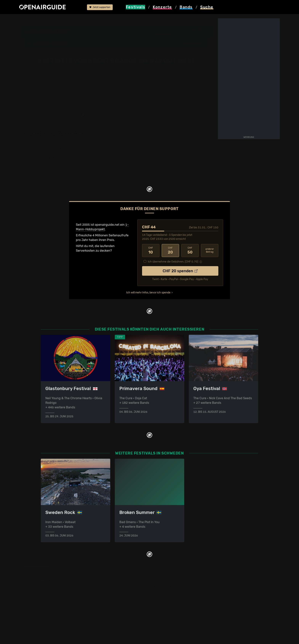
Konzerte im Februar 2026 (115, 610)
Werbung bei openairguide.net (174, 596)
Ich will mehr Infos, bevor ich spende (148, 293)
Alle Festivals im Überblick (59, 623)
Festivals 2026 (51, 600)
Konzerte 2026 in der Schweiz (118, 619)
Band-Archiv (102, 19)
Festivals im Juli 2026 (56, 614)
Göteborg (161, 34)
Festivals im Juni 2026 (57, 610)
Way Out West (80, 19)
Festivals (44, 19)
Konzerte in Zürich (109, 591)
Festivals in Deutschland (58, 596)
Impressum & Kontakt (167, 605)
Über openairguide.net (168, 587)
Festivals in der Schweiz (58, 591)
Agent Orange (123, 19)
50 (190, 251)
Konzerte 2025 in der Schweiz (118, 614)
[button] (194, 43)
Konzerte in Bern (108, 596)
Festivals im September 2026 (62, 619)
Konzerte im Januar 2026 (115, 605)
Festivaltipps (50, 587)
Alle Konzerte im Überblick (115, 623)
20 (170, 251)
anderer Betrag (210, 250)
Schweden (61, 19)
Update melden (233, 591)
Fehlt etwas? (136, 134)
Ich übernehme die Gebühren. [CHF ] (173, 262)
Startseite (26, 19)
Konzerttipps (105, 587)
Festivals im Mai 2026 (56, 605)
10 (151, 251)
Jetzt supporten (100, 7)
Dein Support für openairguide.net (176, 591)
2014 (84, 83)
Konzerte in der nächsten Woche (119, 600)
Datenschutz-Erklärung (169, 600)
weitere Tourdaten (185, 83)
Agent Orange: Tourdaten (53, 133)
